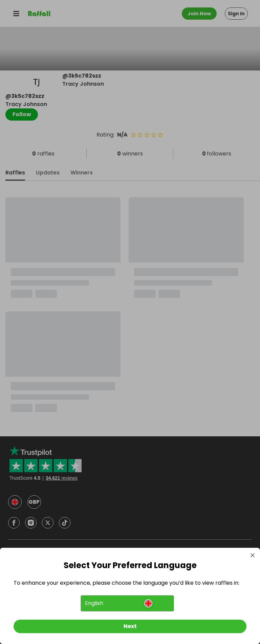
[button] (127, 603)
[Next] (130, 626)
